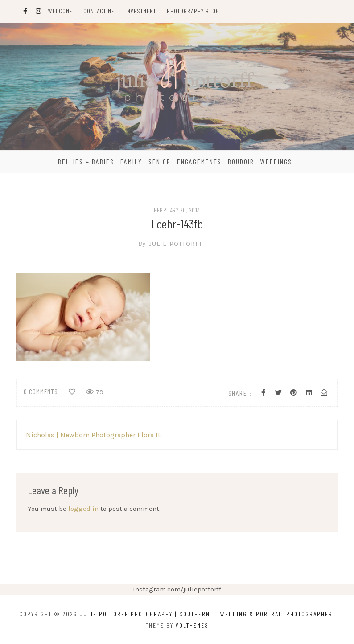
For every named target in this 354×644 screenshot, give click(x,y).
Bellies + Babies (86, 161)
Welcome (60, 11)
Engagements (199, 161)
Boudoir (241, 161)
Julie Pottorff (177, 244)
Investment (141, 11)
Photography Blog (193, 11)
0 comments (41, 391)
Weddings (276, 161)
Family (131, 161)
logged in (83, 509)
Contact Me (99, 11)
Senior (160, 161)
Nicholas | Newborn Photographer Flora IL (94, 435)
